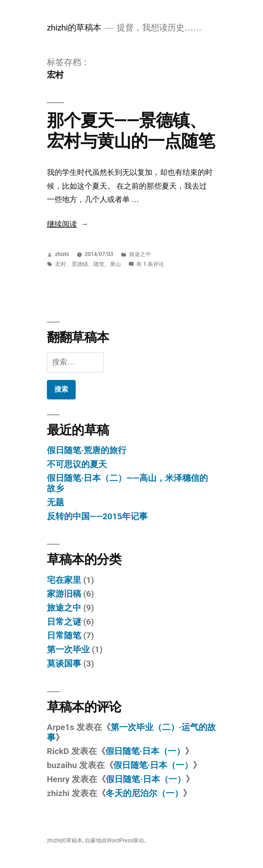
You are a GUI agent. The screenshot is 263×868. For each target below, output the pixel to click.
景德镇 (80, 264)
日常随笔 (64, 635)
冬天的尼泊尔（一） (144, 793)
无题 (55, 502)
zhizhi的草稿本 (74, 28)
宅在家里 (64, 580)
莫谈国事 (64, 663)
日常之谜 (64, 622)
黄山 (115, 264)
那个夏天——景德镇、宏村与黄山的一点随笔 (131, 131)
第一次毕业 (68, 649)
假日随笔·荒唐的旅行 (87, 450)
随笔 (99, 264)
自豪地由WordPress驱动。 (117, 840)
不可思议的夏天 (77, 464)
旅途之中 (140, 254)
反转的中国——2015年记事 (97, 516)
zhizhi (62, 254)
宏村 (61, 264)
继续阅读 (68, 224)
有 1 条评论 (150, 264)
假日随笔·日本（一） (145, 751)
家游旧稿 (64, 594)
